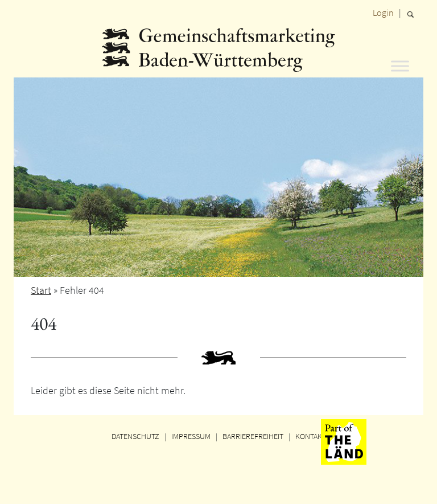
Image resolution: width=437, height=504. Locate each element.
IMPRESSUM (191, 436)
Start (41, 290)
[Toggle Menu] (400, 66)
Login (383, 13)
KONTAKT (311, 436)
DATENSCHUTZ (135, 436)
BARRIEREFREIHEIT (253, 436)
